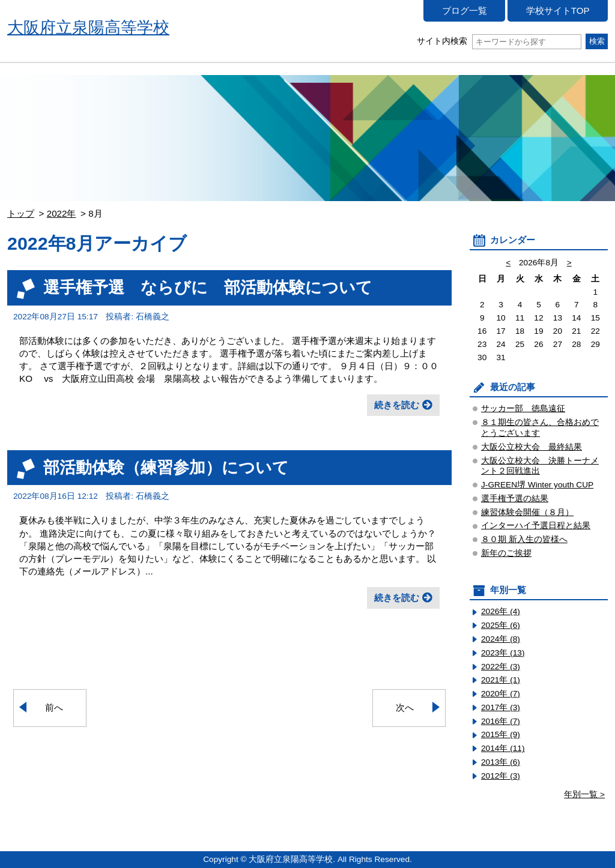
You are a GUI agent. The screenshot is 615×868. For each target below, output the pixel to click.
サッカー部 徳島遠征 (523, 408)
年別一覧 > (584, 794)
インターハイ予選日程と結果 (536, 526)
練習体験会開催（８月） (527, 512)
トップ (21, 213)
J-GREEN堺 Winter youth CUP (537, 485)
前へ (54, 707)
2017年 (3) (501, 707)
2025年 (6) (501, 625)
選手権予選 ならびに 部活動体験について (208, 287)
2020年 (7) (501, 694)
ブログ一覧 (465, 11)
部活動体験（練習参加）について (166, 467)
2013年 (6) (501, 762)
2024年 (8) (501, 639)
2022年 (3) (501, 667)
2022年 (62, 213)
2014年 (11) (503, 748)
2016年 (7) (501, 721)
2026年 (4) (501, 611)
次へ (405, 707)
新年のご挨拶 (506, 553)
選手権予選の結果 (515, 499)
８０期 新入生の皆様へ (524, 539)
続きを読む (397, 405)
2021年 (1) (501, 680)
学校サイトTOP (558, 11)
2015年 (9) (501, 734)
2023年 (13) (503, 653)
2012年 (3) (501, 776)
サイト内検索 (499, 41)
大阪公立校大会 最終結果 (532, 447)
